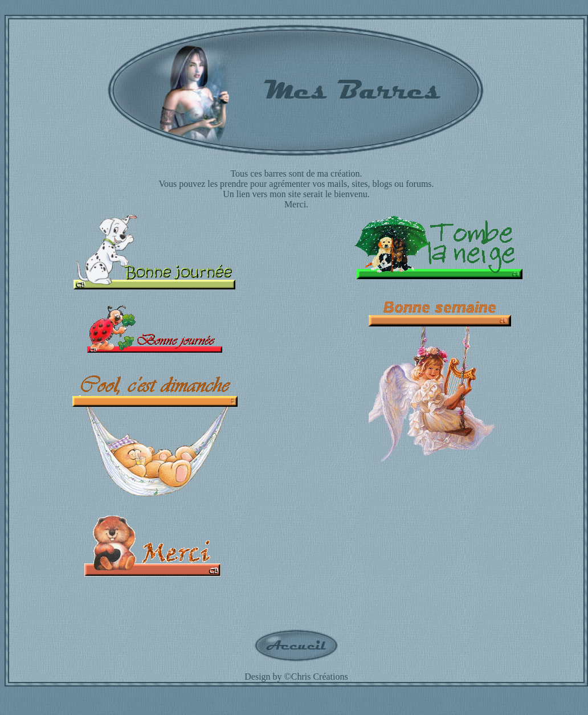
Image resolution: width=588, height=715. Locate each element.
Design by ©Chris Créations (296, 677)
